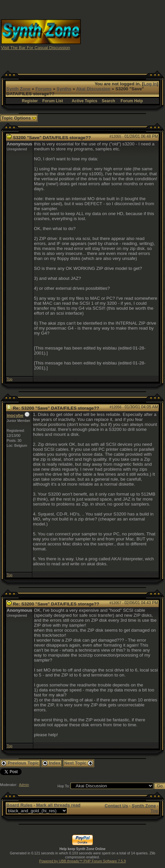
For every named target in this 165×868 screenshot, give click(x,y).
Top (9, 379)
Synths (64, 89)
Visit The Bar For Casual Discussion (36, 48)
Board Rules (19, 805)
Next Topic (79, 763)
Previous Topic (20, 763)
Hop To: (64, 786)
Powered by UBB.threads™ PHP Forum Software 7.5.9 (82, 861)
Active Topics (84, 101)
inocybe (15, 415)
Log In (150, 84)
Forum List (53, 101)
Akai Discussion (93, 89)
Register (30, 101)
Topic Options (19, 118)
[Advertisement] (123, 34)
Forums (43, 89)
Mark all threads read (58, 805)
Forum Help (132, 101)
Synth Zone (18, 89)
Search (108, 101)
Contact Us (116, 806)
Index (52, 763)
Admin (24, 785)
